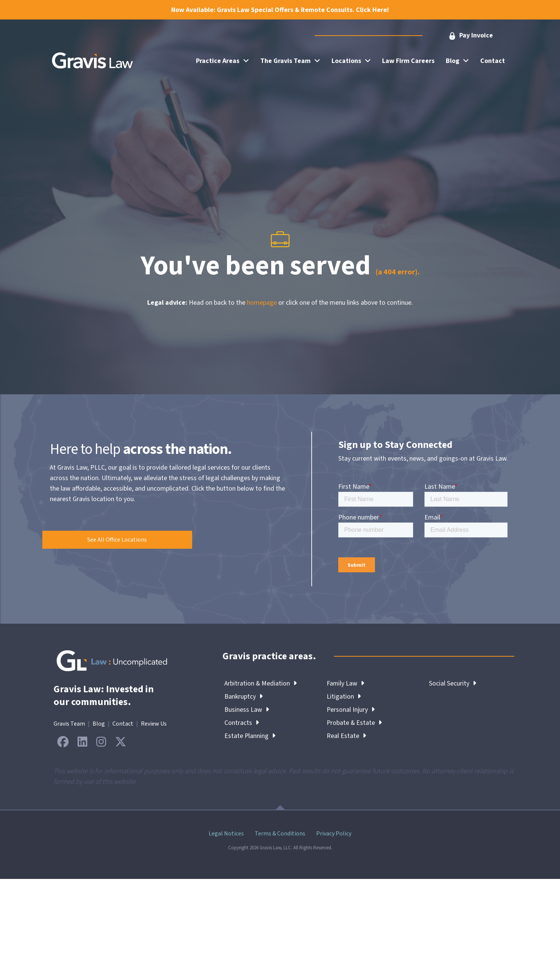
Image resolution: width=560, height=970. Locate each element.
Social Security (452, 683)
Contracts (242, 723)
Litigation (344, 697)
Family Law (346, 683)
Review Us (154, 724)
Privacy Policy (334, 834)
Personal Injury (351, 710)
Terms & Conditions (280, 834)
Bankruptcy (243, 697)
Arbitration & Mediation (261, 683)
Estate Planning (250, 736)
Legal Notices (226, 834)
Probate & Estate (355, 723)
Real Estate (346, 736)
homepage (262, 303)
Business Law (247, 710)
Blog (99, 724)
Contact (123, 724)
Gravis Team (69, 724)
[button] (470, 36)
